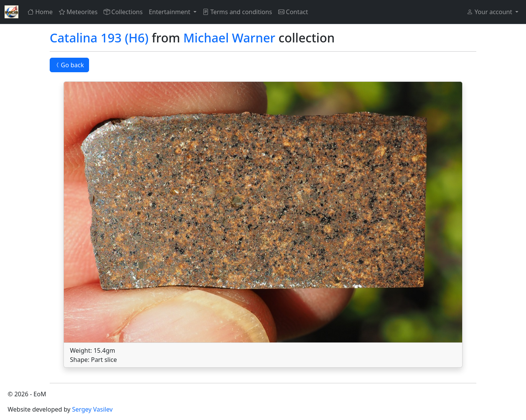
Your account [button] (490, 12)
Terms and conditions (237, 12)
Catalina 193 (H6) (99, 38)
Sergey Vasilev (92, 409)
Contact (293, 12)
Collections (123, 12)
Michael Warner (229, 38)
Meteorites (78, 12)
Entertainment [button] (170, 12)
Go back (69, 65)
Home (40, 12)
